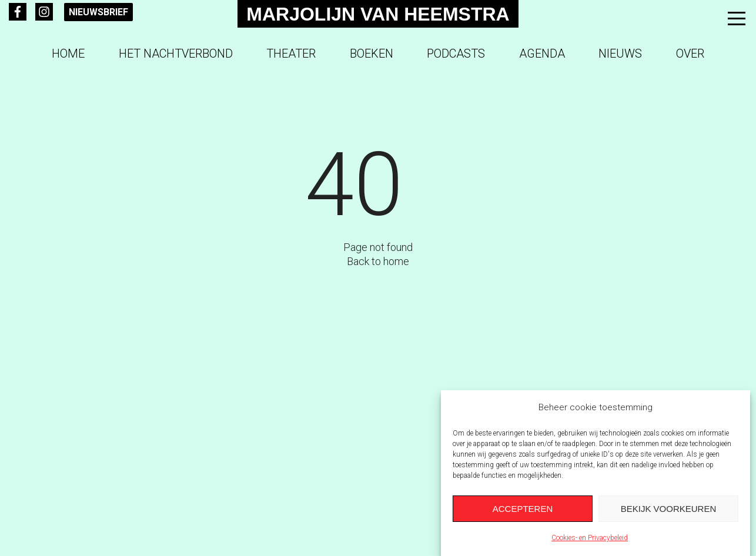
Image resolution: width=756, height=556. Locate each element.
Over (690, 53)
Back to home (378, 261)
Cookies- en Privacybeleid (590, 538)
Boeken (372, 53)
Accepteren (523, 509)
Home (68, 53)
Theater (291, 53)
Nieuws (620, 53)
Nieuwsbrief (98, 12)
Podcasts (456, 53)
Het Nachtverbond (176, 53)
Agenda (542, 53)
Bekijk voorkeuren (669, 509)
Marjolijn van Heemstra (378, 14)
